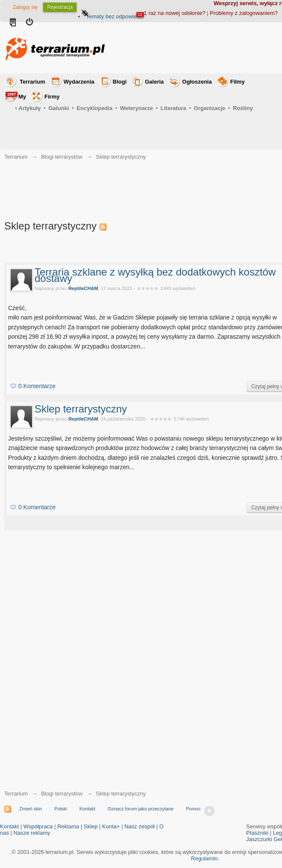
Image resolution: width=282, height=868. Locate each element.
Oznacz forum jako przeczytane (141, 809)
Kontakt (87, 809)
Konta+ (111, 826)
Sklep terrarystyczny (81, 409)
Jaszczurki (259, 839)
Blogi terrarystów (62, 794)
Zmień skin (31, 809)
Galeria (154, 82)
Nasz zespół (140, 826)
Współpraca (38, 826)
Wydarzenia (79, 82)
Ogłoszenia (197, 82)
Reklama (68, 826)
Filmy (238, 82)
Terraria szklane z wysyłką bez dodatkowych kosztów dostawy (155, 275)
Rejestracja (60, 7)
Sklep (91, 826)
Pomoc (193, 809)
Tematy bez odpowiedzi (115, 16)
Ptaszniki (257, 833)
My (16, 96)
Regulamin (204, 858)
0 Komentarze (37, 386)
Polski (60, 809)
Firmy (52, 97)
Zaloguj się (25, 7)
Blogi (120, 82)
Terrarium (32, 82)
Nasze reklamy (32, 833)
